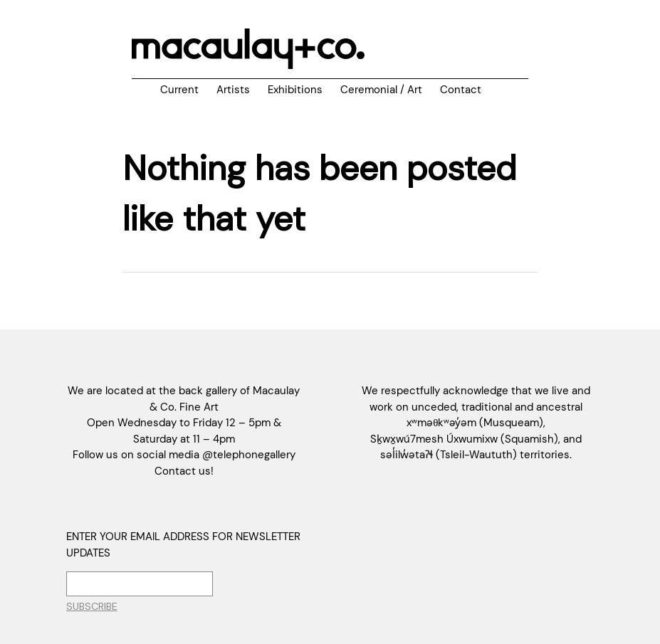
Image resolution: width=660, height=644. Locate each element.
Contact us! (184, 471)
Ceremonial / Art (381, 90)
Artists (233, 90)
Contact (461, 90)
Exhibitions (295, 90)
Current (179, 90)
